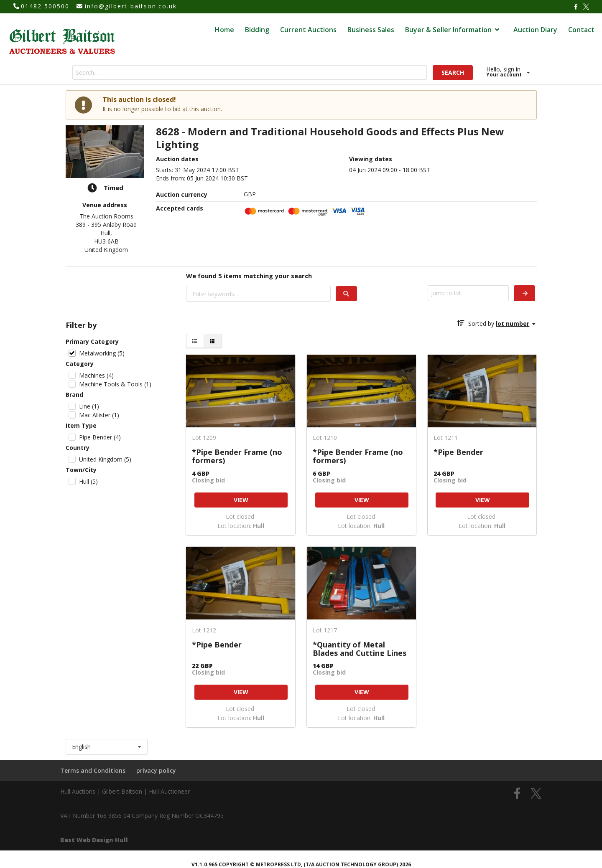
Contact (581, 30)
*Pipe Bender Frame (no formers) (237, 456)
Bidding (257, 30)
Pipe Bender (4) (100, 437)
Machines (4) (96, 375)
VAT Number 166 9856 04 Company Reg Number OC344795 (142, 816)
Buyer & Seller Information (453, 30)
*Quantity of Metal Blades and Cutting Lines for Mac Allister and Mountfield (360, 648)
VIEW (241, 500)
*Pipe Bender (458, 452)
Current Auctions (308, 30)
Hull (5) (88, 481)
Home (224, 30)
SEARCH (453, 72)
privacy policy (156, 770)
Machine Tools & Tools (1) (115, 384)
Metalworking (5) (102, 353)
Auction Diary (535, 30)
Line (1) (89, 406)
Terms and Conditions (93, 770)
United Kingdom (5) (105, 459)
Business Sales (371, 30)
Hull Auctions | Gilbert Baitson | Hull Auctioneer (125, 791)
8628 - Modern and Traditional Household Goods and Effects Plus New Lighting (330, 138)
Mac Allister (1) (99, 415)
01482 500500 (45, 6)
